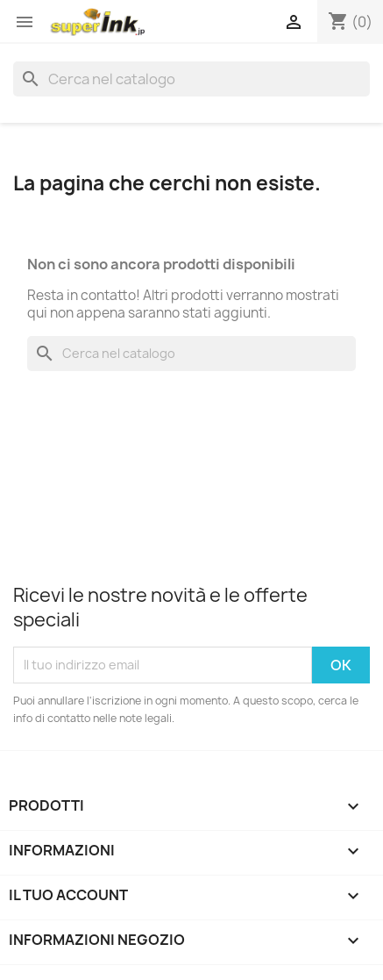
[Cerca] (191, 79)
